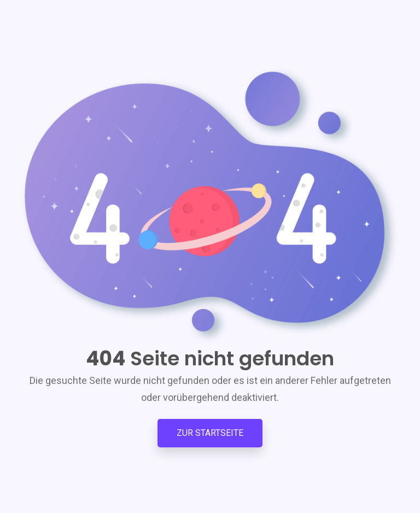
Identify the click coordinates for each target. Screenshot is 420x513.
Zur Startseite (210, 433)
